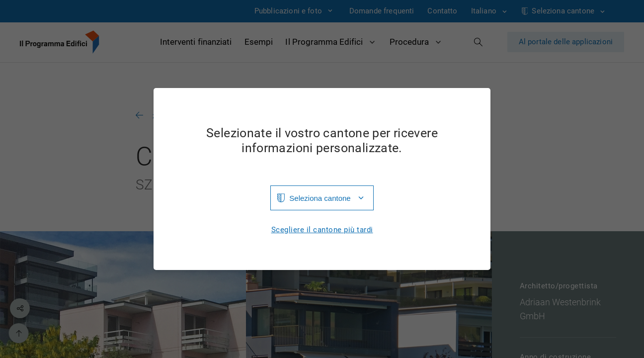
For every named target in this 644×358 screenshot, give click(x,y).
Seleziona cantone (320, 198)
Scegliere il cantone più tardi (322, 230)
